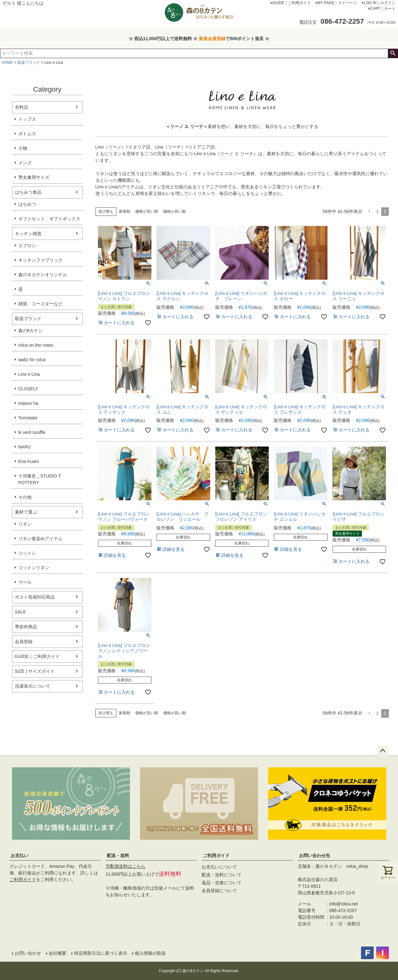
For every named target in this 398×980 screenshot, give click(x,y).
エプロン (27, 246)
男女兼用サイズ (34, 177)
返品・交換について (222, 883)
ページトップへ (383, 751)
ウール (25, 582)
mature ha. (29, 403)
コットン (27, 553)
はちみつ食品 (28, 192)
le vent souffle (32, 432)
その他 (25, 497)
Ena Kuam (29, 461)
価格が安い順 (147, 211)
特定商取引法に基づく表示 (101, 953)
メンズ (25, 163)
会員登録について (219, 891)
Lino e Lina (29, 374)
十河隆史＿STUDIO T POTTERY (40, 479)
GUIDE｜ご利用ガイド (37, 656)
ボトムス (27, 134)
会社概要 (58, 953)
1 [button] (377, 211)
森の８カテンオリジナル (43, 275)
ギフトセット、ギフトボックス (49, 219)
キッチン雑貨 (28, 234)
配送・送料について (222, 875)
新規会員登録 (212, 39)
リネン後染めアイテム (40, 539)
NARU (25, 447)
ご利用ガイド (23, 880)
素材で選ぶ (26, 512)
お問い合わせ (28, 953)
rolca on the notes (36, 345)
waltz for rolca (32, 360)
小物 (23, 148)
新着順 (125, 211)
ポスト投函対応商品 (35, 597)
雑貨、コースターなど (40, 304)
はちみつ (27, 204)
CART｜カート (383, 9)
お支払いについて (219, 867)
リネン (25, 524)
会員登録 (24, 642)
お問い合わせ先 (315, 855)
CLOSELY (28, 389)
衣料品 (21, 107)
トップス (27, 119)
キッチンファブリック (40, 260)
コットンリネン (34, 568)
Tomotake (28, 418)
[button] (369, 212)
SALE (21, 612)
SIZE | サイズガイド (35, 671)
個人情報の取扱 (150, 953)
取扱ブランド (29, 63)
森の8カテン (31, 331)
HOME (7, 63)
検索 (393, 53)
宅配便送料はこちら (126, 866)
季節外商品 (26, 627)
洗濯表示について (33, 686)
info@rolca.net (344, 904)
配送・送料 (118, 855)
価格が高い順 (175, 211)
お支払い (20, 855)
